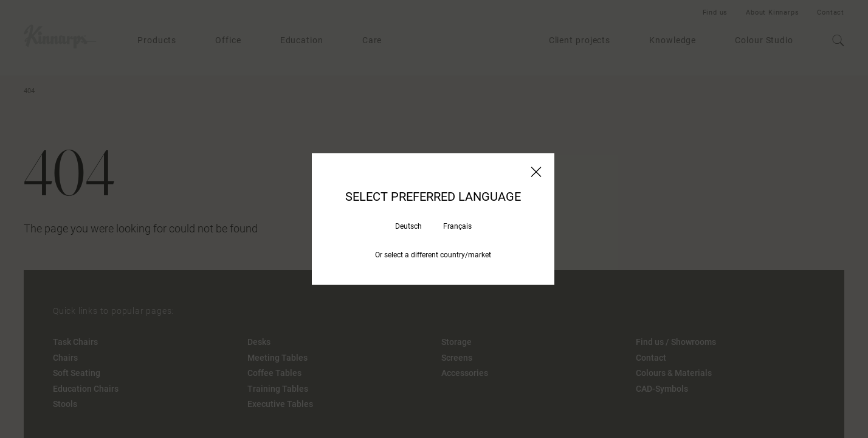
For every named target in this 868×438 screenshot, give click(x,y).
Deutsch (408, 226)
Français (457, 226)
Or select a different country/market (433, 255)
